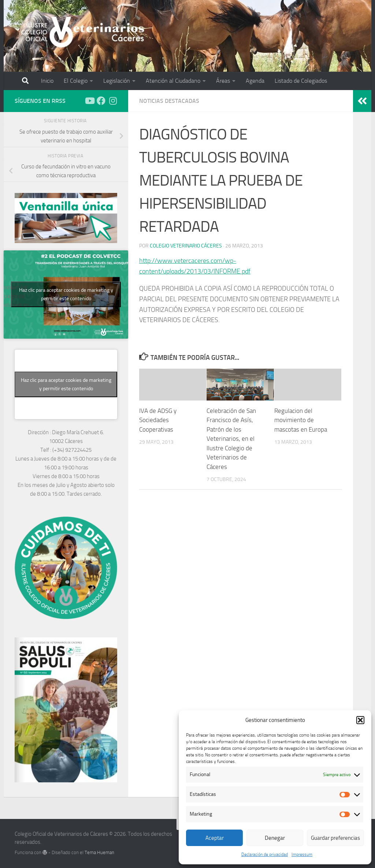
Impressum (302, 854)
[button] (360, 720)
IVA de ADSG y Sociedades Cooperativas (158, 420)
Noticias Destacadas (169, 101)
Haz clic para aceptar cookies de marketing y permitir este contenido (66, 294)
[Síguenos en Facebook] (101, 101)
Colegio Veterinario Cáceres (186, 246)
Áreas (223, 81)
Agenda (255, 81)
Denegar (275, 838)
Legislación (117, 81)
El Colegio (76, 81)
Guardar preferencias (335, 838)
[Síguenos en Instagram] (113, 101)
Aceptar (215, 838)
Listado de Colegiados (301, 81)
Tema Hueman (99, 852)
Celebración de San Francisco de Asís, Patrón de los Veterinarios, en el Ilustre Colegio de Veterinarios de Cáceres (231, 439)
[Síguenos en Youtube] (89, 101)
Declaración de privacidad (265, 854)
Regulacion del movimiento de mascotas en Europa (301, 420)
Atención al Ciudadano (173, 81)
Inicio (47, 81)
